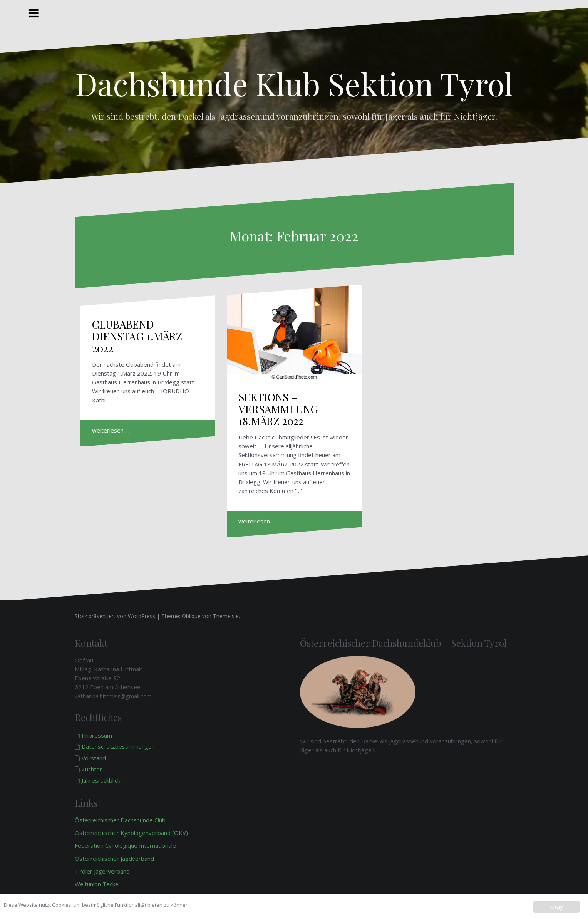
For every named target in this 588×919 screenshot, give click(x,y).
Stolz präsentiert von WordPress (115, 616)
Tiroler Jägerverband (103, 871)
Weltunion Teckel (98, 884)
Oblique (191, 616)
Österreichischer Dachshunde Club (120, 820)
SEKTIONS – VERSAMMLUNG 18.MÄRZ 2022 (278, 409)
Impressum (97, 735)
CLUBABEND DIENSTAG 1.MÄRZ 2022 (137, 336)
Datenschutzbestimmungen (118, 746)
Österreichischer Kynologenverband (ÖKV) (131, 833)
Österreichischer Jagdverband (114, 859)
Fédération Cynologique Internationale (125, 845)
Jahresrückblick (101, 780)
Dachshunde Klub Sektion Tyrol (294, 83)
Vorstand (94, 758)
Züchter (92, 769)
